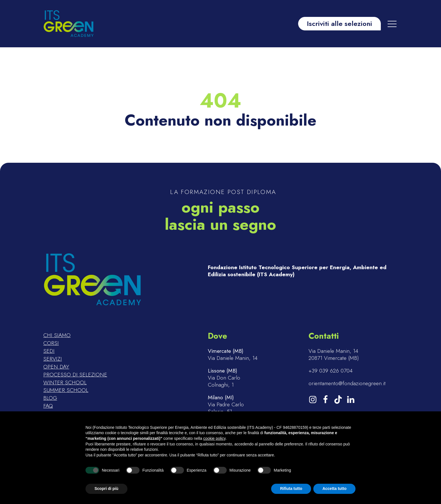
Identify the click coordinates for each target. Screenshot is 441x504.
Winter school (65, 383)
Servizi (53, 359)
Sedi (49, 351)
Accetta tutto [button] (334, 489)
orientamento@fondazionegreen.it (347, 383)
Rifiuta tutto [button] (291, 489)
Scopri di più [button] (106, 489)
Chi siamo (57, 335)
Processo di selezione (75, 375)
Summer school (66, 390)
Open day (56, 367)
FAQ (48, 406)
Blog (50, 398)
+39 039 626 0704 (331, 371)
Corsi (51, 343)
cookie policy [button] (214, 438)
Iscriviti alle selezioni (339, 24)
